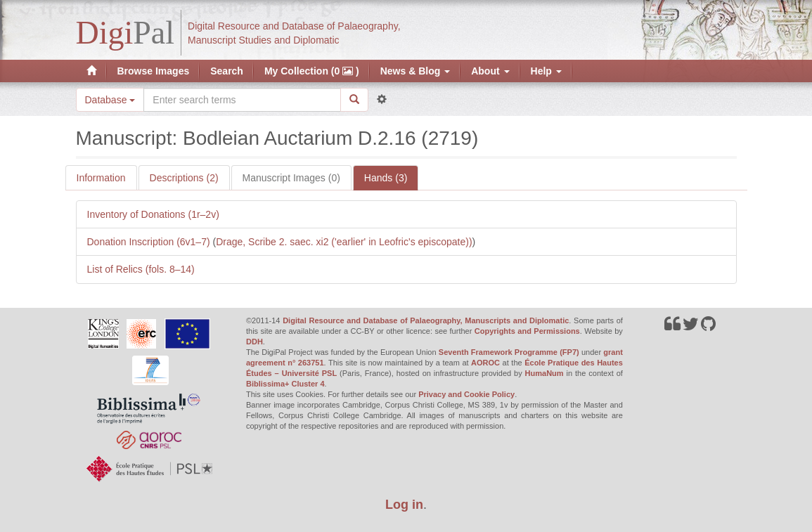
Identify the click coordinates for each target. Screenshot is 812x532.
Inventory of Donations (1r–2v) (153, 214)
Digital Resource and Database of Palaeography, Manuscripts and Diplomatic (426, 320)
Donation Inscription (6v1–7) (150, 242)
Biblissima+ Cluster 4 (285, 384)
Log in (404, 505)
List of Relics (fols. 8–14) (141, 269)
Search (227, 71)
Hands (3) (386, 178)
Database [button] (110, 100)
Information (101, 178)
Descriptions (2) (184, 178)
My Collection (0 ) (312, 71)
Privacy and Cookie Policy (466, 394)
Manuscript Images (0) (291, 178)
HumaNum (544, 373)
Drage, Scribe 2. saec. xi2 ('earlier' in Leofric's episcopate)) (344, 242)
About (490, 71)
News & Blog (415, 71)
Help (546, 71)
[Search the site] (242, 100)
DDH (254, 342)
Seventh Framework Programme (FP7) (509, 352)
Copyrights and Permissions (527, 331)
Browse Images (154, 71)
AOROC (485, 363)
